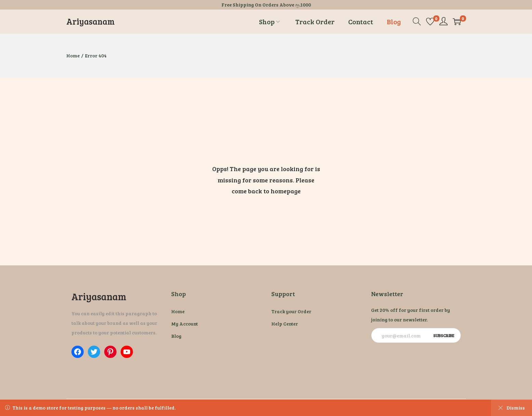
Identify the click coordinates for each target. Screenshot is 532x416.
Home (73, 56)
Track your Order (291, 311)
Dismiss (511, 408)
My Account (185, 324)
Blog (176, 336)
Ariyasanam (91, 21)
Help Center (285, 324)
